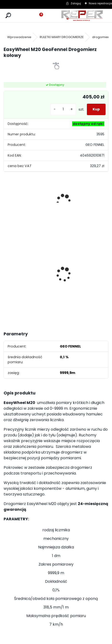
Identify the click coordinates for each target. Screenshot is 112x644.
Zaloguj (76, 3)
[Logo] (82, 16)
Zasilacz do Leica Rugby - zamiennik (43, 267)
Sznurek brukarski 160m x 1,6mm (16, 265)
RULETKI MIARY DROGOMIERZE (62, 37)
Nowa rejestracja (100, 3)
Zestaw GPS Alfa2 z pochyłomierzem (76, 271)
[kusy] (63, 109)
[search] (8, 16)
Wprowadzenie (19, 37)
